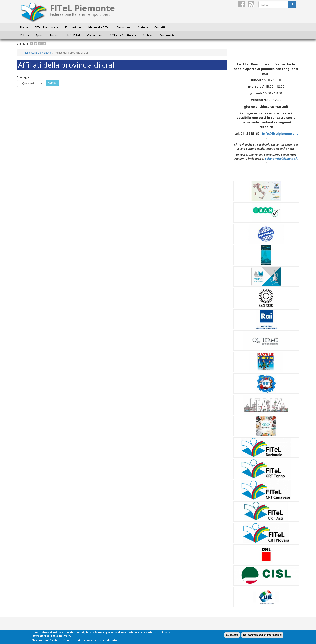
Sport (39, 35)
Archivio (148, 35)
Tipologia (23, 77)
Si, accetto (232, 635)
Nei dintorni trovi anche (37, 53)
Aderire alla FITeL (99, 27)
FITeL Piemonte (47, 27)
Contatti (160, 27)
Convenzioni (95, 35)
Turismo (55, 35)
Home (24, 27)
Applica (52, 83)
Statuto (143, 27)
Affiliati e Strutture (123, 35)
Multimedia (167, 35)
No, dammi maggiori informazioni (262, 635)
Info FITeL (74, 35)
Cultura (25, 35)
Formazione (73, 27)
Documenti (124, 27)
